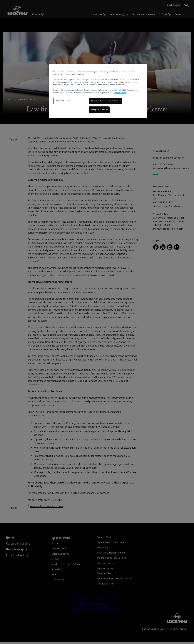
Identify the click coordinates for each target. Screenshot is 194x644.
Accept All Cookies (99, 110)
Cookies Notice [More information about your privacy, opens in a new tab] (120, 93)
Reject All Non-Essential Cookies (106, 101)
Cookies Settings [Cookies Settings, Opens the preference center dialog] (64, 101)
